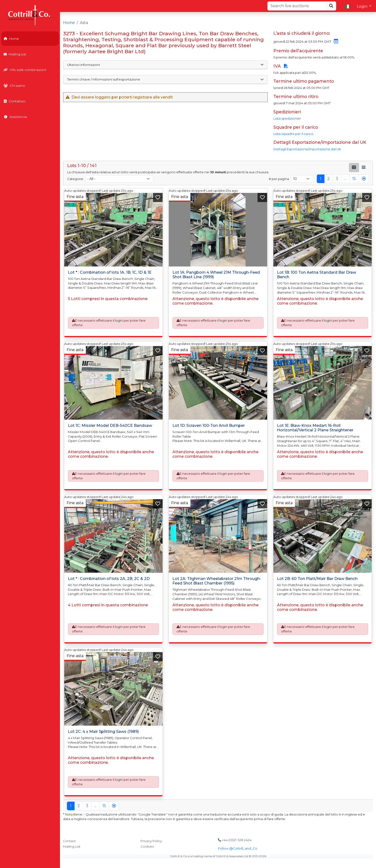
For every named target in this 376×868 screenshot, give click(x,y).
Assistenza (15, 117)
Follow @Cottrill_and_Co (238, 848)
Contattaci (15, 101)
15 (354, 179)
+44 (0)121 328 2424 (235, 840)
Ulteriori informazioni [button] (165, 65)
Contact (69, 841)
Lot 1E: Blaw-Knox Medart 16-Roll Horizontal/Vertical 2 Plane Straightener (315, 428)
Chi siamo (14, 86)
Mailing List (15, 54)
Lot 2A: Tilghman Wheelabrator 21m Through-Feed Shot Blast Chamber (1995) (217, 581)
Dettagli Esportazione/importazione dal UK (307, 149)
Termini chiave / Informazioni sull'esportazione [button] (165, 79)
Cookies (147, 846)
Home (11, 39)
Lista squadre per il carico (293, 134)
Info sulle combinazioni (25, 70)
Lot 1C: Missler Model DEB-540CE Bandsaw (110, 425)
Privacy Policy (151, 841)
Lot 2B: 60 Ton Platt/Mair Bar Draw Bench (317, 579)
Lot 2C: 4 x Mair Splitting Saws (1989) (103, 732)
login (119, 321)
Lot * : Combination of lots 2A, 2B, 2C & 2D (109, 579)
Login (363, 6)
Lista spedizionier (287, 118)
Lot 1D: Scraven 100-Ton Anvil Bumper (209, 425)
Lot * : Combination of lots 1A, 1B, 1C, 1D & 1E (110, 272)
